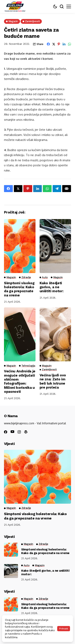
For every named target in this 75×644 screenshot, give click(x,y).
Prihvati (64, 629)
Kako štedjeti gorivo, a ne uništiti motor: (52, 287)
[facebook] (6, 432)
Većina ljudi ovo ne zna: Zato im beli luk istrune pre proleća (53, 381)
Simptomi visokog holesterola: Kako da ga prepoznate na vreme (19, 289)
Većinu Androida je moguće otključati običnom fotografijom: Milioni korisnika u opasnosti (20, 381)
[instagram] (19, 432)
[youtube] (12, 432)
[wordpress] (26, 432)
